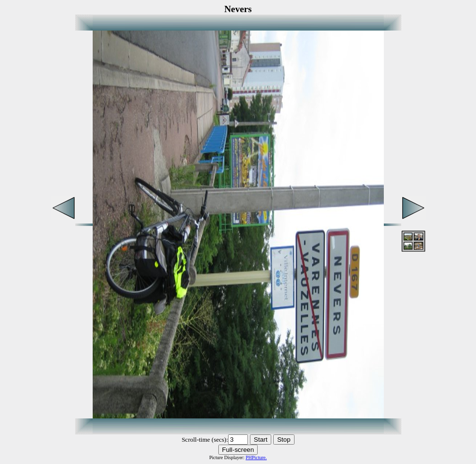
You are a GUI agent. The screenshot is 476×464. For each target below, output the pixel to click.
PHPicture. (256, 457)
